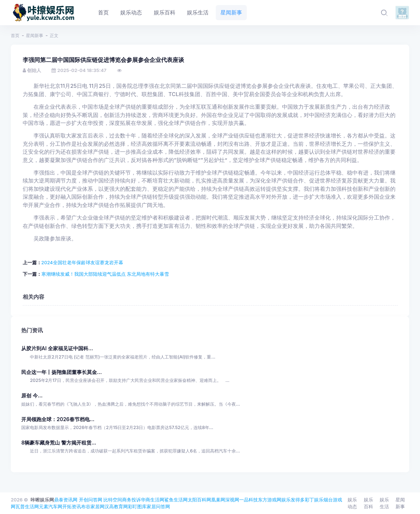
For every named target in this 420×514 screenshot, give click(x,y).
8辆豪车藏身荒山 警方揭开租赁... (59, 443)
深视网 (232, 500)
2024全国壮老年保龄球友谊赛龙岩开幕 (82, 262)
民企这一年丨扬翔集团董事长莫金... (61, 372)
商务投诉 (131, 500)
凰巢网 (218, 500)
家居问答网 (158, 506)
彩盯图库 (137, 506)
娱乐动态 (352, 503)
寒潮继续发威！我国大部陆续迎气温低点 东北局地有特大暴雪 (105, 274)
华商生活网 (153, 500)
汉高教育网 (116, 506)
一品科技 (249, 500)
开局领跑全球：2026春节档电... (58, 419)
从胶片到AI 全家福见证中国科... (57, 348)
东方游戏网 (270, 500)
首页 (15, 35)
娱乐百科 (368, 503)
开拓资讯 (72, 506)
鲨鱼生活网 (176, 500)
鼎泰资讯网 (66, 500)
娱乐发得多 (293, 500)
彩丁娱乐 (314, 500)
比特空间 (113, 500)
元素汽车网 (51, 506)
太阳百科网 (199, 500)
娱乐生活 (384, 503)
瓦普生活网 (27, 506)
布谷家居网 (93, 506)
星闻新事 (35, 35)
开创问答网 (91, 500)
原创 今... (32, 395)
